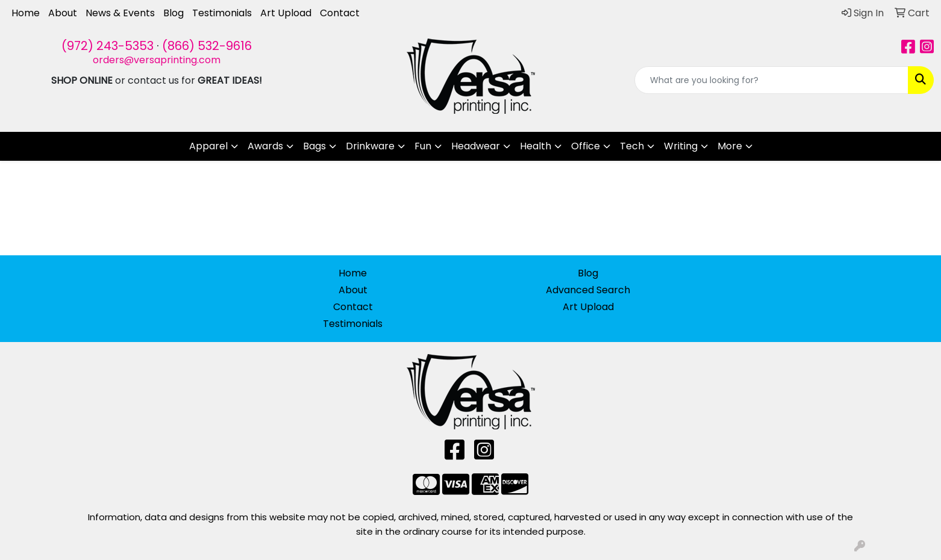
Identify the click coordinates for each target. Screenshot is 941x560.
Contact (340, 13)
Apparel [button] (208, 146)
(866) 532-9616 (207, 46)
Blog (174, 13)
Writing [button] (681, 146)
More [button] (730, 146)
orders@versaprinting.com (157, 60)
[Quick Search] (771, 80)
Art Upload (286, 13)
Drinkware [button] (370, 146)
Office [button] (586, 146)
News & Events (120, 13)
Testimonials (222, 13)
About (63, 13)
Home (26, 13)
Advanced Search (588, 290)
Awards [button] (265, 146)
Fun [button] (423, 146)
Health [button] (536, 146)
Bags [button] (314, 146)
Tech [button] (632, 146)
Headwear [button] (476, 146)
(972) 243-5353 (108, 46)
